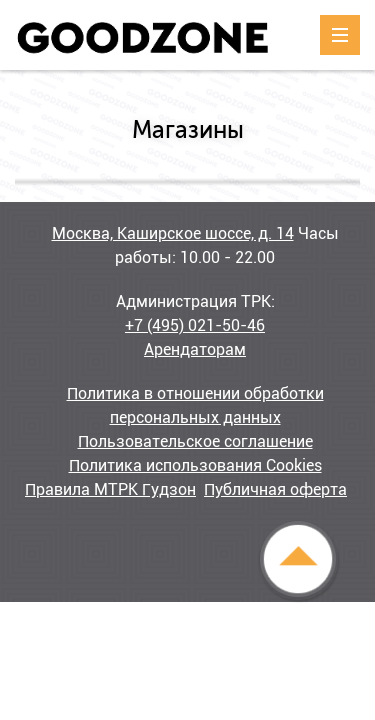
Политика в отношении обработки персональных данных (195, 405)
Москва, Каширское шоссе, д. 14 (173, 233)
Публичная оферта (275, 489)
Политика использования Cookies (195, 465)
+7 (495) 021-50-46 (195, 325)
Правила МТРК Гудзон (110, 489)
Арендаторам (195, 349)
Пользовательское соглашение (195, 441)
